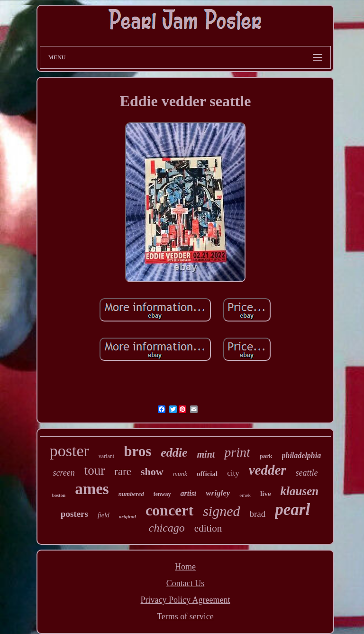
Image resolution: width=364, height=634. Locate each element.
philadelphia (302, 455)
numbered (131, 494)
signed (221, 511)
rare (123, 472)
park (266, 456)
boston (59, 495)
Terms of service (185, 616)
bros (137, 451)
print (237, 452)
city (233, 473)
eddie (174, 453)
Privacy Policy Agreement (186, 600)
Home (185, 567)
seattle (307, 473)
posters (74, 514)
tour (95, 470)
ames (92, 489)
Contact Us (186, 583)
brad (257, 514)
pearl (292, 510)
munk (180, 474)
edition (208, 528)
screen (64, 473)
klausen (300, 491)
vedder (268, 470)
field (104, 515)
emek (245, 495)
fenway (162, 494)
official (207, 474)
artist (188, 493)
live (266, 494)
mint (206, 454)
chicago (167, 528)
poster (69, 451)
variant (106, 456)
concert (169, 510)
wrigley (218, 493)
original (127, 516)
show (152, 472)
